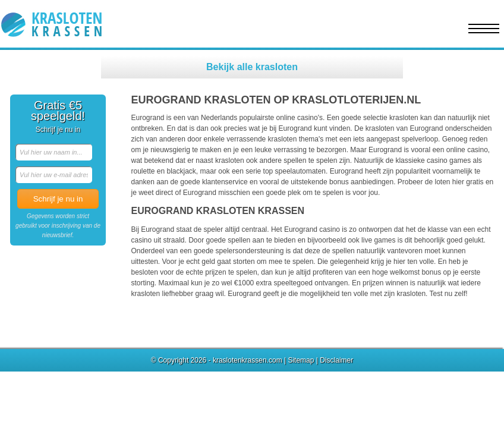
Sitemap (301, 360)
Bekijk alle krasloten (252, 67)
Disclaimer (336, 360)
